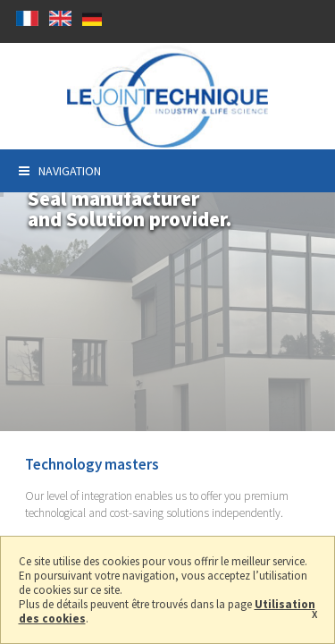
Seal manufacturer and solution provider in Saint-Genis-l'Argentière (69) (167, 96)
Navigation (60, 171)
